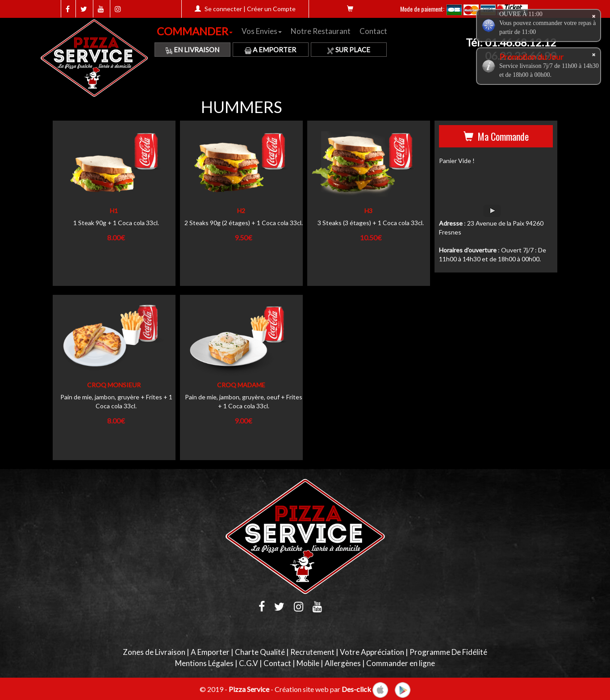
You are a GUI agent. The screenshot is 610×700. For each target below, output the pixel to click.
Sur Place (349, 50)
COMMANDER (195, 31)
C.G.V (249, 663)
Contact (373, 31)
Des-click (356, 689)
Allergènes (343, 663)
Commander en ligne (401, 663)
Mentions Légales (204, 663)
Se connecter (223, 9)
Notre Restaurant (321, 31)
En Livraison (192, 50)
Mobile (308, 663)
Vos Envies (262, 31)
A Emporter (270, 50)
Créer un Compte (271, 9)
